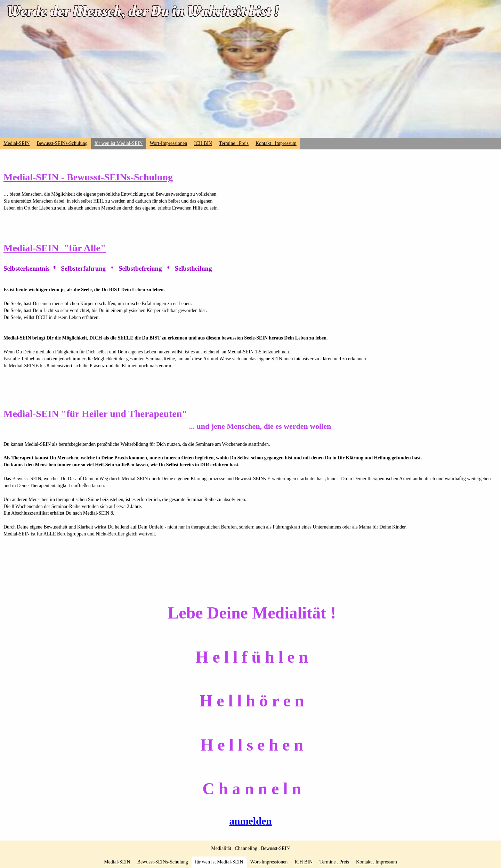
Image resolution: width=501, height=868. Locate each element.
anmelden (250, 821)
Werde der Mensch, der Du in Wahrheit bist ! (143, 11)
